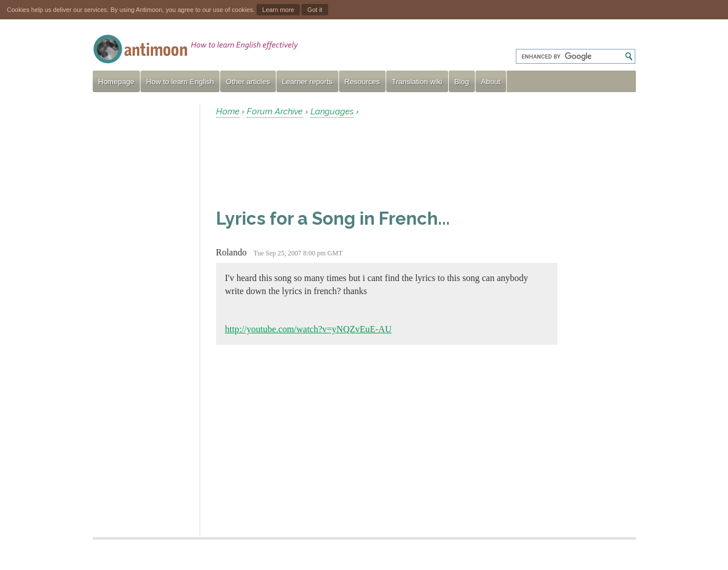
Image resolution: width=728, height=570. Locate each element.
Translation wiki (417, 82)
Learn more (278, 10)
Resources (362, 82)
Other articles (248, 82)
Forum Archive (275, 111)
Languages (332, 111)
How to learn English (180, 82)
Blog (462, 82)
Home (228, 111)
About (491, 82)
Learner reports (307, 82)
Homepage (117, 82)
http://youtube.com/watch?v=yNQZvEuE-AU (309, 329)
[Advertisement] (142, 275)
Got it (315, 10)
